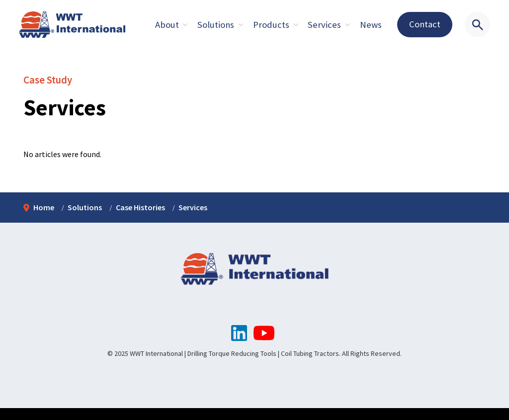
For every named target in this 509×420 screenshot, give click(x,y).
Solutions (216, 25)
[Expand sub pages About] (185, 25)
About (167, 25)
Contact (425, 24)
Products (271, 25)
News (371, 25)
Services (324, 25)
